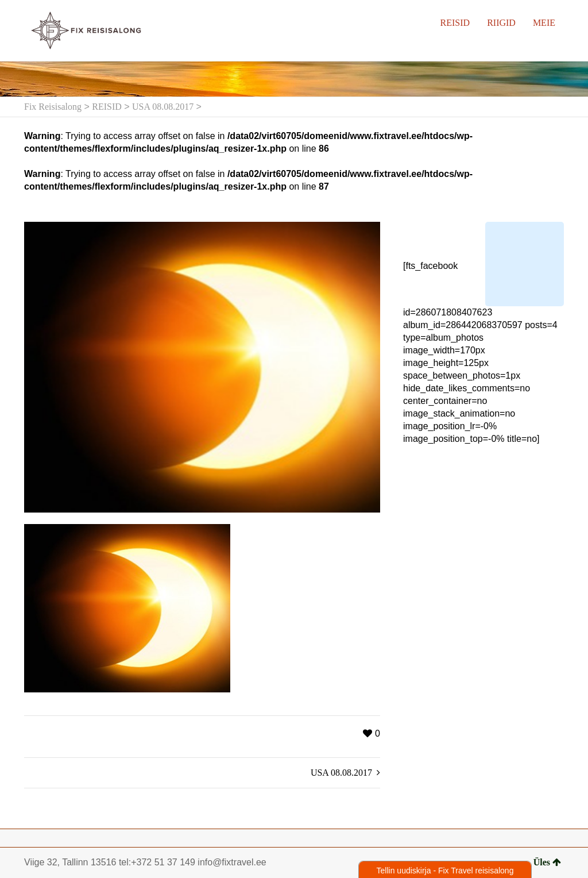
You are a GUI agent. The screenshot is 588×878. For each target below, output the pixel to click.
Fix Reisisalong (53, 107)
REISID (455, 23)
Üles (547, 862)
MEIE (544, 23)
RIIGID (501, 23)
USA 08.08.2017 (163, 107)
